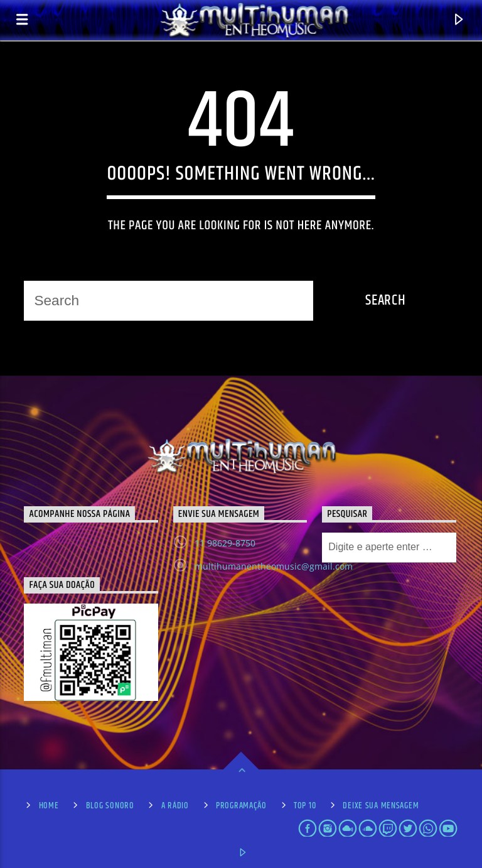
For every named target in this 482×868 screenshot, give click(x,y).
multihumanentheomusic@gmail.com (274, 566)
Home (49, 806)
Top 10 (305, 806)
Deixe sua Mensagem (381, 806)
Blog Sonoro (110, 806)
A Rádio (175, 806)
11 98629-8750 (225, 543)
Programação (241, 806)
